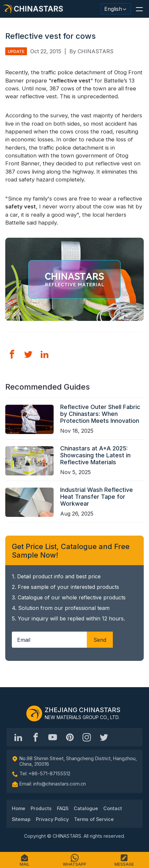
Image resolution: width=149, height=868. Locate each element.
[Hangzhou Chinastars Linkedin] (18, 737)
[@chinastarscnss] (36, 737)
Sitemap (21, 819)
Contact (113, 808)
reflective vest (71, 81)
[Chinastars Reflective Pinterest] (70, 737)
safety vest (21, 206)
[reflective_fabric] (87, 737)
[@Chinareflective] (104, 737)
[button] (139, 9)
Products (41, 808)
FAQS (63, 808)
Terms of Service (94, 819)
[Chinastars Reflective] (53, 737)
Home (19, 808)
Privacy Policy (52, 819)
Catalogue (86, 808)
